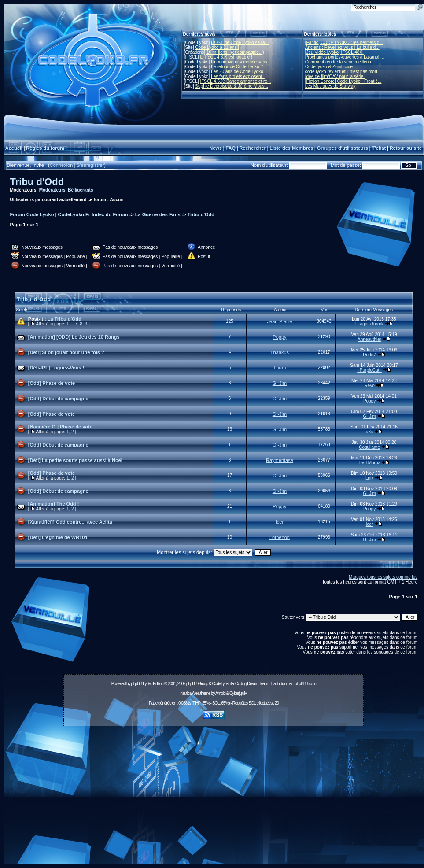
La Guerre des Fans (158, 214)
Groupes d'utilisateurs (343, 148)
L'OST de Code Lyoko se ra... (240, 42)
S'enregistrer (90, 165)
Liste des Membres (291, 148)
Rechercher (253, 148)
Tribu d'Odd (37, 182)
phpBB (136, 684)
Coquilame (369, 447)
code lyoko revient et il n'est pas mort (341, 72)
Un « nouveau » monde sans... (241, 62)
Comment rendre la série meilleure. (339, 62)
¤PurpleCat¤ (369, 370)
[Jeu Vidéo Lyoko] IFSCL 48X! (334, 52)
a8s (369, 432)
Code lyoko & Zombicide (329, 67)
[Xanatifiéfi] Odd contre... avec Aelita (70, 522)
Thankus (280, 352)
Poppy (279, 337)
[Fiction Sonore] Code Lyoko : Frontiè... (343, 81)
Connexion (61, 165)
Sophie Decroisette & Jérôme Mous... (232, 86)
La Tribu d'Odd (65, 319)
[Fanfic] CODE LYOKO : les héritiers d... (344, 42)
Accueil (14, 148)
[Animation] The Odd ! (53, 504)
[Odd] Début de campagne (58, 399)
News (216, 148)
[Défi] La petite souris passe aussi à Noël (75, 460)
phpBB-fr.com (305, 684)
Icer (280, 522)
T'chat (379, 148)
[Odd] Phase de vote (52, 383)
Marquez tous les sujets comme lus (383, 577)
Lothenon (280, 537)
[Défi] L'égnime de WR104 (58, 537)
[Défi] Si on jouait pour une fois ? (66, 352)
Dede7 (369, 355)
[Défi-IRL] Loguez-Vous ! (56, 368)
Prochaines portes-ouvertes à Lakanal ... (345, 57)
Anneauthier (369, 339)
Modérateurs (52, 190)
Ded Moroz (370, 463)
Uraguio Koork (369, 324)
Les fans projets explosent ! (238, 76)
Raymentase (280, 460)
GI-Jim (280, 383)
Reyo (369, 386)
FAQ (230, 148)
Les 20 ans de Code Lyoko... (239, 72)
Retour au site (406, 148)
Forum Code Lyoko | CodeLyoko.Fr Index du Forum (69, 214)
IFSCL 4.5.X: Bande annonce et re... (235, 81)
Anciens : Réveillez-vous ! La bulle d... (342, 47)
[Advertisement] (214, 798)
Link (369, 478)
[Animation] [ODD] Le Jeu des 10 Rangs (74, 337)
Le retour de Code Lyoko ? (237, 67)
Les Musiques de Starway (330, 86)
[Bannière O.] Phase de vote (60, 427)
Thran (280, 368)
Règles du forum (45, 148)
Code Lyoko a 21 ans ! (217, 47)
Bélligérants (80, 190)
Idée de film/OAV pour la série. (335, 76)
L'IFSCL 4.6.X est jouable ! (226, 57)
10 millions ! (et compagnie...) (235, 52)
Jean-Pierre (280, 321)
